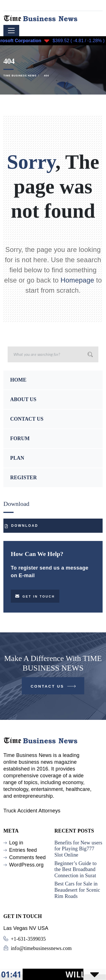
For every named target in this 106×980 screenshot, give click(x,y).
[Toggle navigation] (11, 31)
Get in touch (35, 596)
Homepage (77, 280)
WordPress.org (26, 865)
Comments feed (27, 857)
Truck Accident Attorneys (32, 811)
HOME (18, 380)
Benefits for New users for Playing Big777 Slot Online (78, 849)
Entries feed (23, 850)
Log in (16, 843)
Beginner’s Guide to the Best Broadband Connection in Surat (76, 869)
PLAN (17, 458)
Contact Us (54, 687)
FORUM (20, 438)
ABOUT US (23, 399)
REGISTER (23, 478)
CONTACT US (27, 419)
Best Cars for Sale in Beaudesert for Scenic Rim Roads (77, 890)
